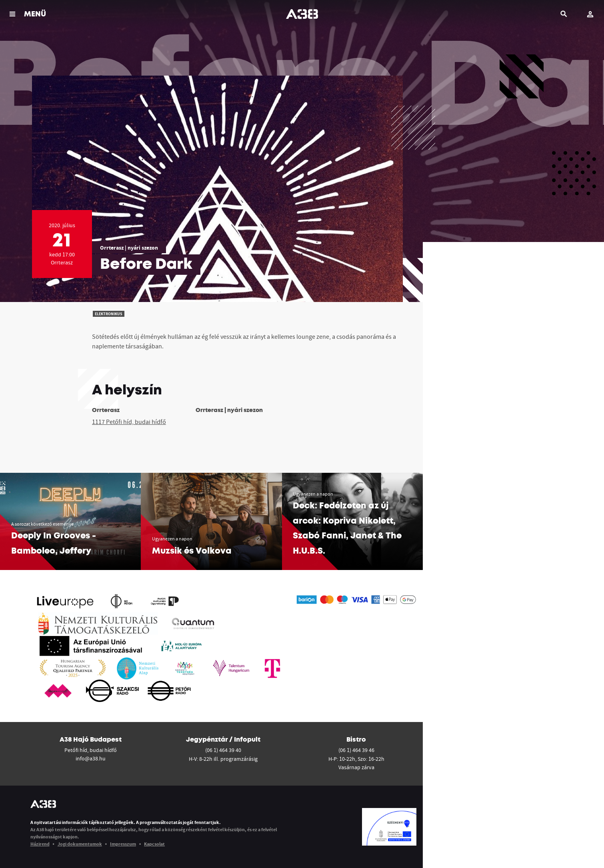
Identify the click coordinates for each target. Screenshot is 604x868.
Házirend (40, 844)
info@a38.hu (91, 758)
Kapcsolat (154, 844)
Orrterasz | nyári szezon (129, 248)
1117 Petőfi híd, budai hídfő (129, 422)
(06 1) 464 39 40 (223, 750)
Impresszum (123, 844)
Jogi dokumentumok (80, 844)
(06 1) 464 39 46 (356, 750)
